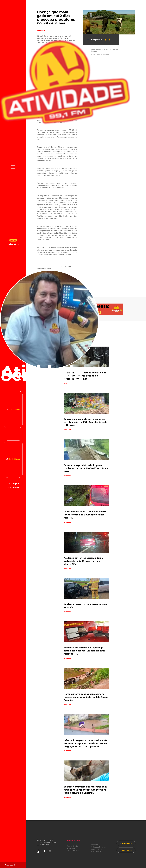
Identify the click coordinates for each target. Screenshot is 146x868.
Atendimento (96, 852)
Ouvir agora (15, 410)
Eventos (95, 845)
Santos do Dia (97, 849)
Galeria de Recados (99, 847)
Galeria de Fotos (73, 851)
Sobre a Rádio (72, 846)
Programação (72, 848)
